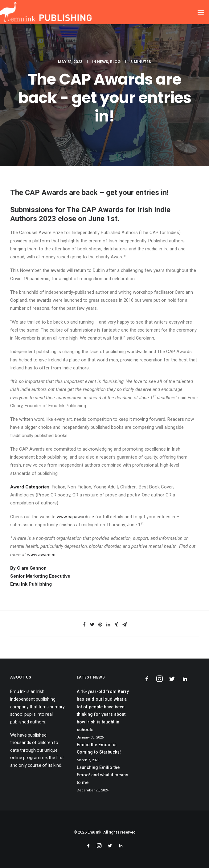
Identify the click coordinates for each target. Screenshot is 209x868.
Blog (115, 62)
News (103, 62)
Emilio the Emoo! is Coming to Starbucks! (99, 749)
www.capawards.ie (75, 517)
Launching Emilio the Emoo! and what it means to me (102, 775)
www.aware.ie (41, 555)
